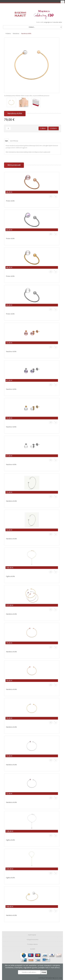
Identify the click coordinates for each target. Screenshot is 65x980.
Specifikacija (14, 141)
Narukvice (16, 33)
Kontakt (33, 949)
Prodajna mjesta (32, 944)
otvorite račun (58, 22)
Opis (6, 141)
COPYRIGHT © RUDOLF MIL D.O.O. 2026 (50, 978)
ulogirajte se (48, 22)
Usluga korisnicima (32, 939)
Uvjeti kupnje (32, 935)
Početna (8, 33)
